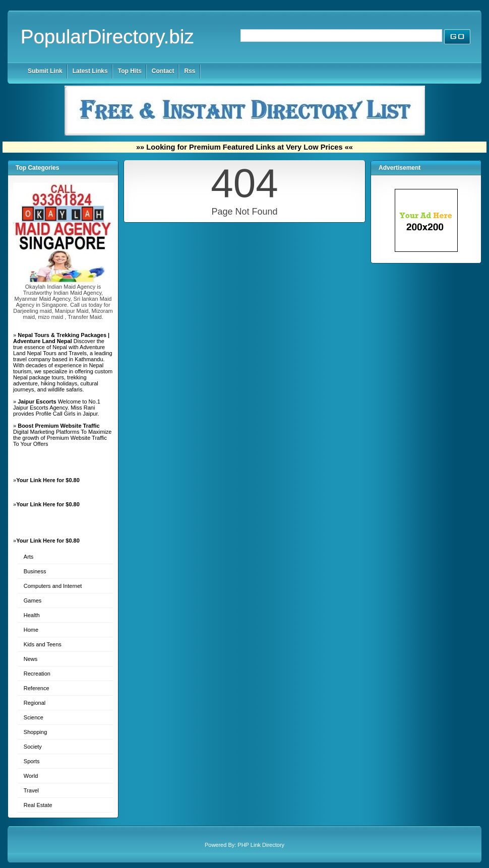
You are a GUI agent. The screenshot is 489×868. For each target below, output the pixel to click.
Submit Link (45, 71)
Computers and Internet (53, 586)
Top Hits (130, 71)
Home (31, 630)
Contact (163, 71)
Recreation (37, 674)
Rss (190, 71)
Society (33, 747)
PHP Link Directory (261, 845)
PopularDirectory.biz (107, 37)
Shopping (36, 732)
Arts (29, 557)
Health (32, 615)
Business (35, 571)
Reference (37, 688)
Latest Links (90, 71)
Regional (35, 703)
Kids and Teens (43, 644)
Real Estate (38, 805)
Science (34, 717)
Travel (31, 790)
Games (33, 600)
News (31, 659)
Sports (32, 761)
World (31, 776)
